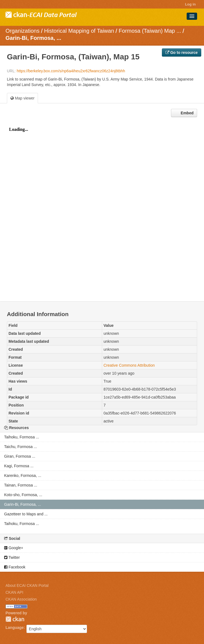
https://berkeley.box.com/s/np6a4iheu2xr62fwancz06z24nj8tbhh (71, 71)
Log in (190, 4)
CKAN (15, 619)
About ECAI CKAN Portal (27, 585)
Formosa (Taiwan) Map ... (150, 31)
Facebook (15, 567)
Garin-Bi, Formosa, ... (33, 38)
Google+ (14, 548)
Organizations (22, 31)
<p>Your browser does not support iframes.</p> (102, 211)
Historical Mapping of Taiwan (79, 31)
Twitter (12, 557)
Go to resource (182, 52)
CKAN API (14, 592)
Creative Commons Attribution (129, 365)
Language (15, 628)
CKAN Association (21, 599)
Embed (187, 113)
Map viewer (22, 98)
